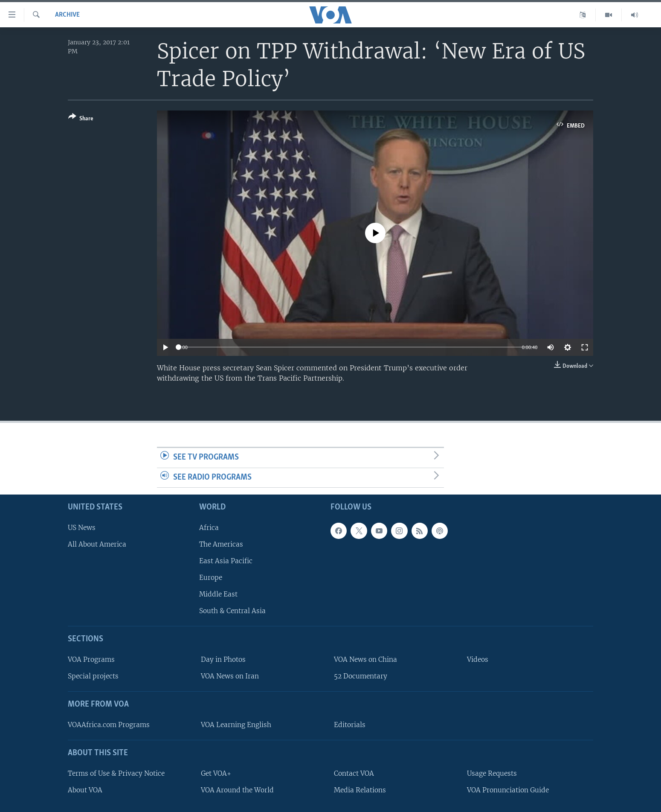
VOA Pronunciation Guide (508, 790)
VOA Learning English (236, 725)
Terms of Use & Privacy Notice (116, 773)
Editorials (350, 725)
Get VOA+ (216, 773)
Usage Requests (492, 773)
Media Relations (360, 790)
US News (82, 528)
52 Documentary (361, 676)
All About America (97, 544)
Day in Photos (223, 659)
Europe (211, 578)
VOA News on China (365, 659)
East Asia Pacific (226, 561)
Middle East (218, 594)
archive (67, 15)
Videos (478, 659)
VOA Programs (91, 659)
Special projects (93, 676)
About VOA (85, 790)
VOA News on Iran (230, 676)
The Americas (221, 544)
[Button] (81, 119)
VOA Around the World (237, 790)
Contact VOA (354, 773)
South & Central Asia (232, 611)
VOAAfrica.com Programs (109, 725)
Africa (209, 528)
